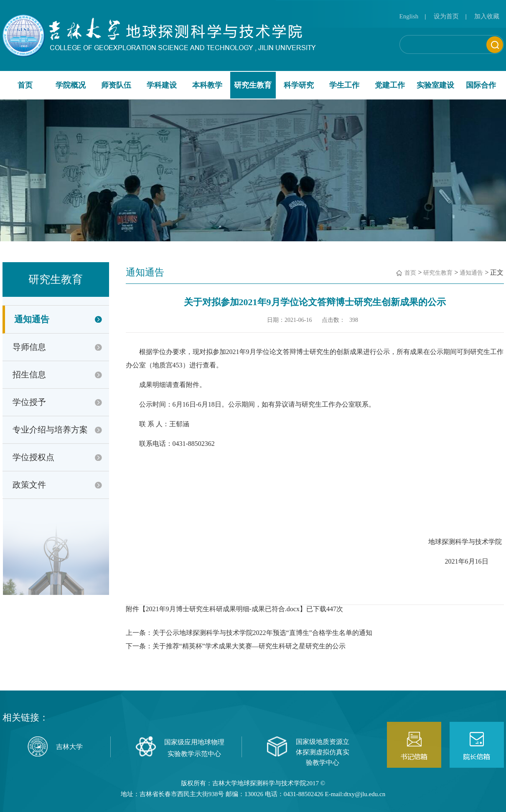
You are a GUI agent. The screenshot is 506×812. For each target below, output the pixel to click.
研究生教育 (253, 85)
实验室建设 (435, 85)
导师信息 (29, 347)
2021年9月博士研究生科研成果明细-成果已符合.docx (223, 609)
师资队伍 (116, 85)
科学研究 (299, 85)
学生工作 (344, 85)
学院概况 (71, 85)
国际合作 (481, 85)
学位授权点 (33, 457)
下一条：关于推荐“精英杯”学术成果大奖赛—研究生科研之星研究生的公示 (236, 646)
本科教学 (207, 85)
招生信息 (29, 374)
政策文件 (29, 485)
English (409, 16)
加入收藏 (487, 16)
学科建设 (162, 85)
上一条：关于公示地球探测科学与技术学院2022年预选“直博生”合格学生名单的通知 (249, 633)
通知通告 (32, 319)
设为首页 (446, 16)
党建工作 (390, 85)
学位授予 (29, 402)
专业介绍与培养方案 (50, 430)
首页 (25, 85)
